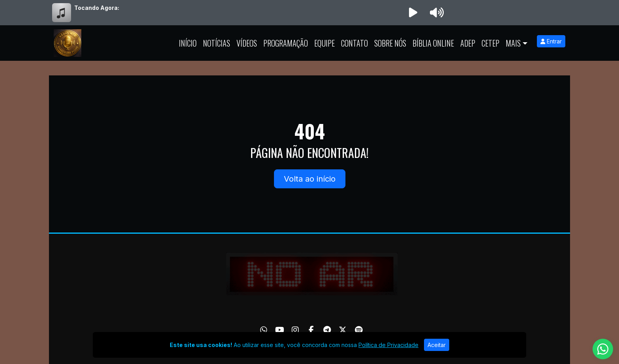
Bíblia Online (433, 43)
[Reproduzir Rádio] (413, 13)
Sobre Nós (390, 43)
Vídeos (247, 43)
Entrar (551, 41)
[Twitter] (343, 330)
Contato (355, 43)
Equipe (325, 43)
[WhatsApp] (264, 330)
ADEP (468, 43)
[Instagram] (295, 330)
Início (188, 43)
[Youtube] (280, 330)
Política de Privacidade (388, 345)
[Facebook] (311, 330)
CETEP (491, 43)
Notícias (217, 43)
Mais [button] (513, 43)
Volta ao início (310, 179)
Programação (286, 43)
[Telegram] (327, 330)
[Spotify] (359, 330)
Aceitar (437, 345)
